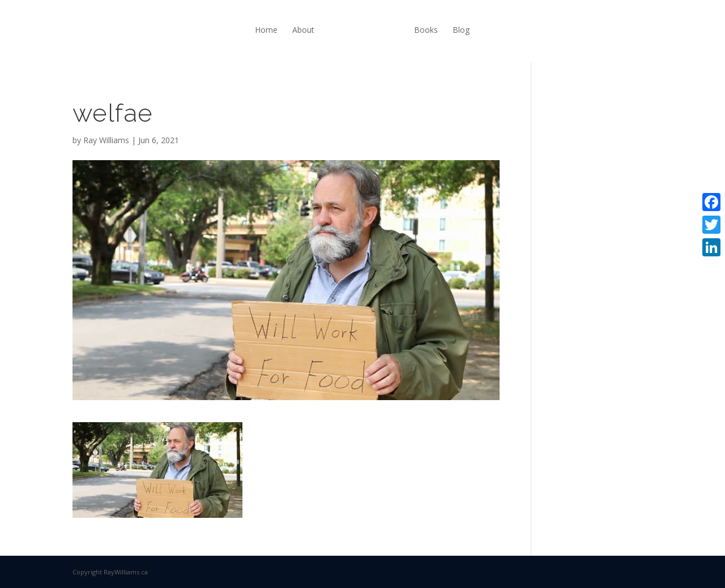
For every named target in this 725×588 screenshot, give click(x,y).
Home (266, 30)
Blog (461, 30)
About (303, 30)
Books (426, 30)
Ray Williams (106, 140)
